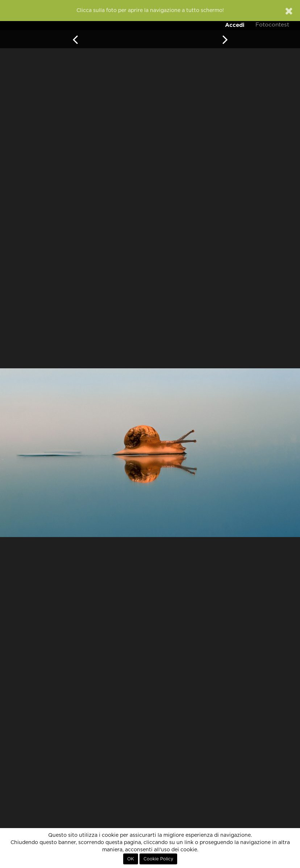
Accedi (235, 25)
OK (131, 859)
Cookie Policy (158, 859)
